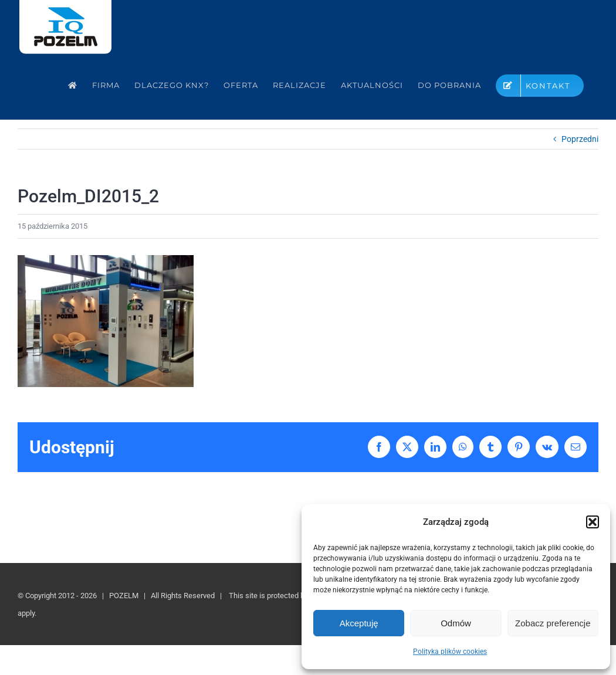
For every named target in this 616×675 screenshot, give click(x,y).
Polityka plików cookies (450, 652)
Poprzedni (580, 139)
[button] (593, 522)
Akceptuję (359, 623)
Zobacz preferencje (553, 623)
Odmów (456, 623)
